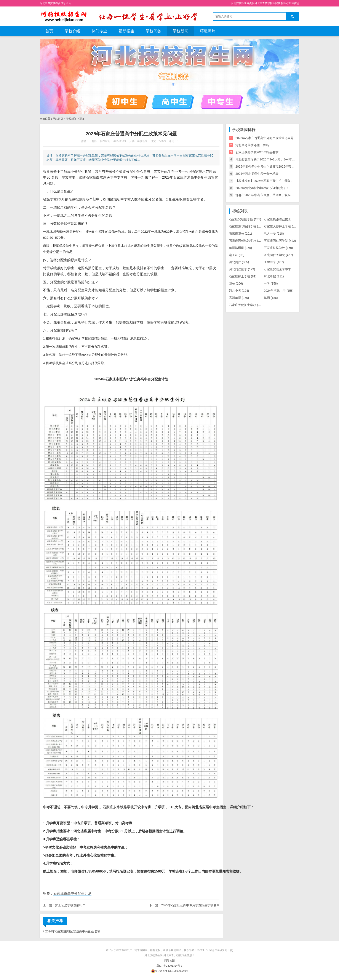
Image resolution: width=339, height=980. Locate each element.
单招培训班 (241, 248)
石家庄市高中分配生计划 (72, 893)
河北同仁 (239, 262)
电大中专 (274, 234)
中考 (271, 283)
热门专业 (99, 31)
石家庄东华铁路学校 (118, 807)
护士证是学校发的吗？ (70, 905)
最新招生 (126, 31)
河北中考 (239, 291)
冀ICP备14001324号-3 (169, 966)
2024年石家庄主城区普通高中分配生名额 (73, 931)
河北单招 (274, 276)
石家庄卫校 (241, 234)
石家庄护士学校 (243, 276)
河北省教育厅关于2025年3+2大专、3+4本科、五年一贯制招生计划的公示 (285, 159)
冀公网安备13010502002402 (171, 971)
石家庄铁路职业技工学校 (284, 219)
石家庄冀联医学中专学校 (284, 269)
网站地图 (169, 961)
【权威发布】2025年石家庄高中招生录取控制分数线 (271, 181)
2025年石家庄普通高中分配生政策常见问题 (265, 138)
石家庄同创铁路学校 (247, 241)
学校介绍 (72, 31)
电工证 (237, 255)
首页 (49, 31)
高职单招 (239, 298)
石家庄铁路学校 (278, 248)
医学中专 (274, 262)
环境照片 (208, 31)
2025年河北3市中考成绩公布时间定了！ (262, 188)
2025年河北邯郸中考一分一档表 (257, 174)
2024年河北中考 (279, 291)
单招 (271, 298)
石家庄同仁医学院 (280, 241)
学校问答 (154, 31)
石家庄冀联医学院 (245, 219)
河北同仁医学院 (278, 255)
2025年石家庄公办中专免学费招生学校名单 (190, 905)
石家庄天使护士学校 (281, 226)
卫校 (236, 283)
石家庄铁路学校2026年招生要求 (257, 152)
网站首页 (58, 119)
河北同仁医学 (242, 269)
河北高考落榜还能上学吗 (252, 145)
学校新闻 (181, 31)
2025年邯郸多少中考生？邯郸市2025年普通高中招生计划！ (275, 167)
